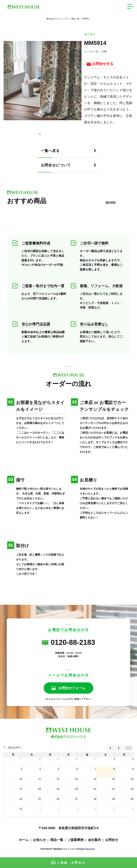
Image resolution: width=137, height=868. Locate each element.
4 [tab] (50, 134)
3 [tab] (45, 134)
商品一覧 (74, 19)
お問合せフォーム (72, 688)
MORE (111, 203)
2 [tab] (40, 134)
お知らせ (39, 840)
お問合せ (112, 840)
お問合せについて (58, 165)
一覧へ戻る (51, 151)
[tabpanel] (43, 81)
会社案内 (94, 840)
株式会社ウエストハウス (57, 19)
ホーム (24, 840)
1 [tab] (34, 134)
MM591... (85, 19)
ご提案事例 (75, 840)
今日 (128, 748)
